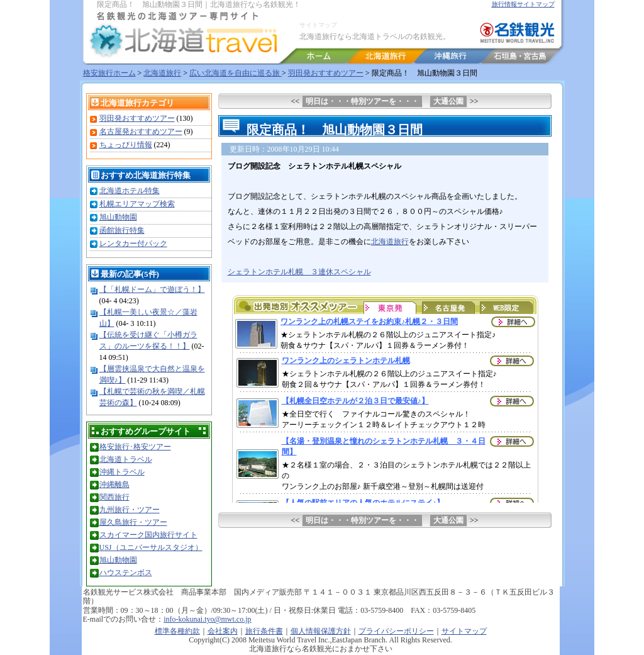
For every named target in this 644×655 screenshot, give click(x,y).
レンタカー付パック (133, 244)
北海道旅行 (162, 73)
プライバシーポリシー (396, 631)
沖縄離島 (114, 484)
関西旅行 (114, 497)
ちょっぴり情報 (126, 145)
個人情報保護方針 (321, 631)
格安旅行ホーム (109, 73)
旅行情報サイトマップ (523, 4)
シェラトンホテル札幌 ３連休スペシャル (299, 272)
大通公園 (448, 101)
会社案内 (223, 631)
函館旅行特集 (122, 230)
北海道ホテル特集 (130, 191)
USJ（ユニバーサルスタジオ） (151, 547)
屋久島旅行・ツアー (133, 522)
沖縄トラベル (122, 472)
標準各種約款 (177, 631)
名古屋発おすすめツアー (141, 132)
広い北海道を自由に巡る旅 (236, 73)
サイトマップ (318, 25)
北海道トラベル (126, 459)
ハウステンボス (126, 573)
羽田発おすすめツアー (326, 73)
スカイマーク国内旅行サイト (148, 535)
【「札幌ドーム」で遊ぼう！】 (152, 289)
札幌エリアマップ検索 (137, 204)
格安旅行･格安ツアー (135, 447)
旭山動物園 (118, 217)
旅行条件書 (264, 631)
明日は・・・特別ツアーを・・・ (362, 101)
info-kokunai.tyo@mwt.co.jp (207, 619)
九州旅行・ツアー (130, 510)
